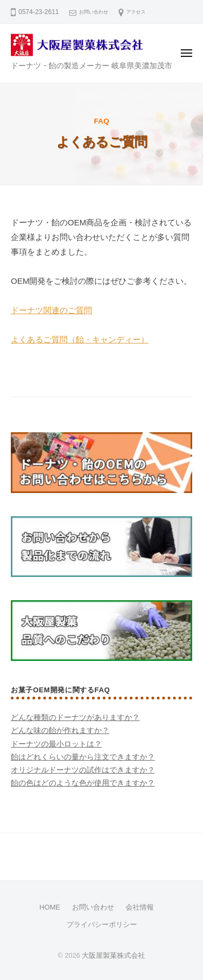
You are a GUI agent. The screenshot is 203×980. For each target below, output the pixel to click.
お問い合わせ (94, 12)
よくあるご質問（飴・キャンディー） (80, 339)
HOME (50, 907)
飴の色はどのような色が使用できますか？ (83, 783)
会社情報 (140, 907)
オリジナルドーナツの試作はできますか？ (83, 770)
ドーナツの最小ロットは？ (56, 744)
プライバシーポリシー (102, 924)
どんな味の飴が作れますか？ (60, 731)
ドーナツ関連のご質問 (51, 310)
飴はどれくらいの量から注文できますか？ (83, 757)
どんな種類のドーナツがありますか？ (75, 718)
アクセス (136, 12)
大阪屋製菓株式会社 (113, 955)
